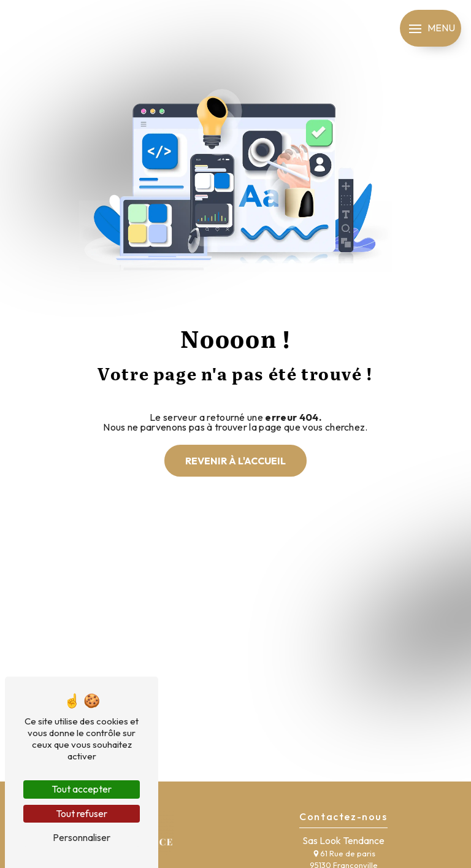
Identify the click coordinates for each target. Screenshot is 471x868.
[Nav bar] (431, 28)
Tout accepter (82, 789)
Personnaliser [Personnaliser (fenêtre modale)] (82, 837)
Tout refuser (82, 813)
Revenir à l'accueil (235, 461)
